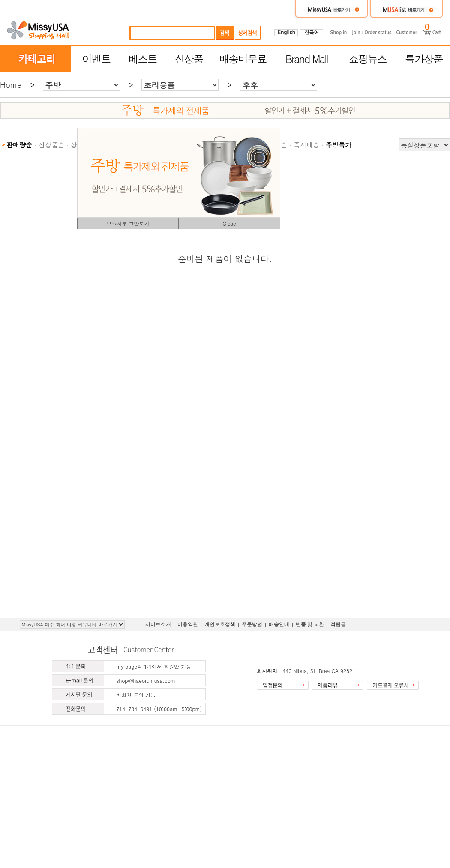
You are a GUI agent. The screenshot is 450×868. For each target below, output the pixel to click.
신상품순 (51, 145)
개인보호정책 (220, 624)
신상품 (189, 59)
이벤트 (96, 59)
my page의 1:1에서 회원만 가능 (154, 666)
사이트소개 (158, 624)
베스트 (143, 59)
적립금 (338, 624)
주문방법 (252, 624)
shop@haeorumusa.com (146, 681)
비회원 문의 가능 (136, 695)
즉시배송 (306, 145)
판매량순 (19, 145)
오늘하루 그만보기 (128, 223)
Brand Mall (307, 59)
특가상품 (424, 59)
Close (229, 223)
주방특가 (339, 145)
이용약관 (188, 624)
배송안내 (279, 624)
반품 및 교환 (310, 624)
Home (11, 85)
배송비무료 (243, 59)
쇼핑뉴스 (368, 59)
